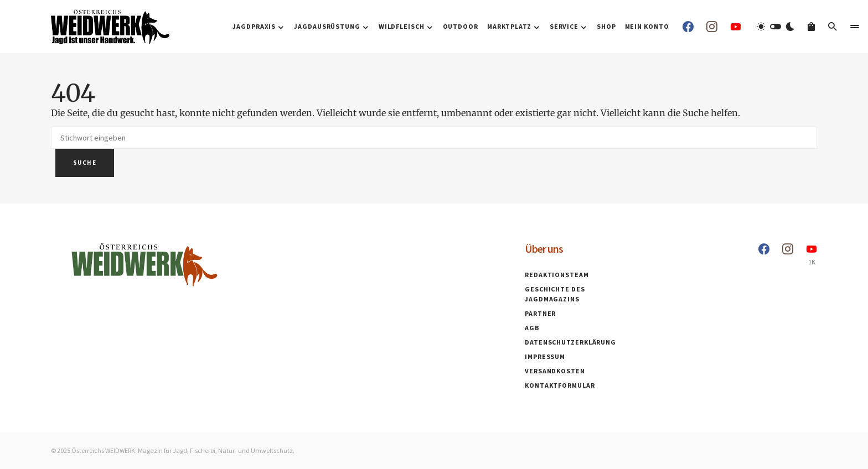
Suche (85, 163)
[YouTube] (736, 27)
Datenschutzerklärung (570, 342)
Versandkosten (555, 371)
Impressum (545, 356)
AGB (532, 328)
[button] (776, 27)
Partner (540, 313)
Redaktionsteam (557, 275)
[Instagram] (712, 27)
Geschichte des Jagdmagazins (555, 294)
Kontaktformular (560, 385)
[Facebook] (688, 27)
